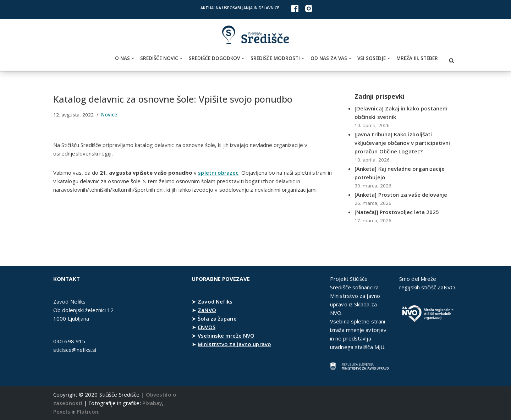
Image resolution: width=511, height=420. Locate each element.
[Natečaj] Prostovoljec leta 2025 (397, 212)
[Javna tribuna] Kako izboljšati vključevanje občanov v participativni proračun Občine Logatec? (403, 143)
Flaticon (88, 411)
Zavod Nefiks (215, 301)
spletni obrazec (219, 173)
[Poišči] (452, 61)
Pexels (62, 411)
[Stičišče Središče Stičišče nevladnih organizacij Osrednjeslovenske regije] (255, 35)
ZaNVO (207, 310)
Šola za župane (217, 318)
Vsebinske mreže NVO (226, 336)
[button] (133, 58)
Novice (110, 115)
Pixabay (152, 403)
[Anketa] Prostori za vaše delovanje (401, 195)
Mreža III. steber (417, 58)
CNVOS (207, 327)
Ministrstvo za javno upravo (234, 344)
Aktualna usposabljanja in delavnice (240, 8)
